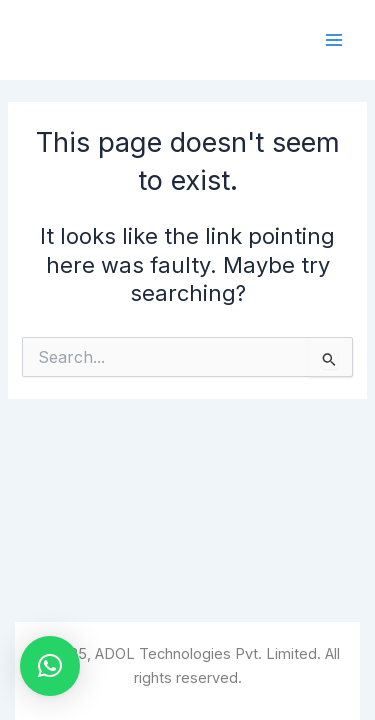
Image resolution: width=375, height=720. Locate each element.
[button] (50, 666)
